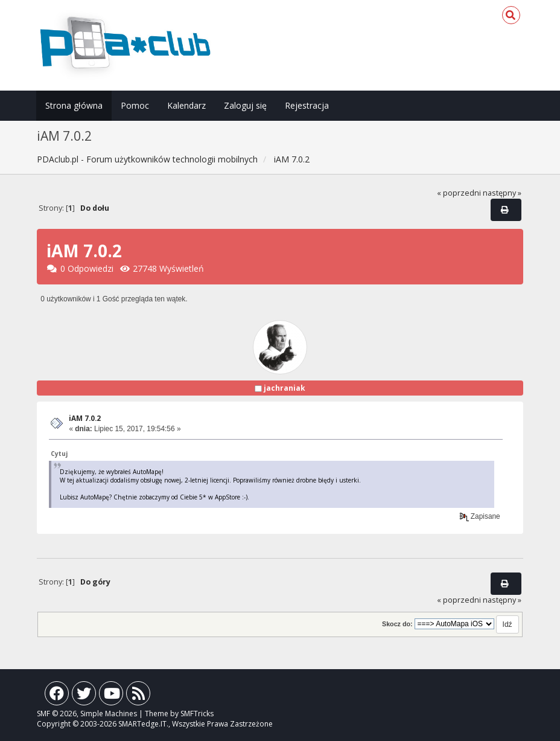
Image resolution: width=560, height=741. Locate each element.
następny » (502, 193)
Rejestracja (307, 105)
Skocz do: (397, 624)
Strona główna (74, 105)
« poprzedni (459, 193)
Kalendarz (186, 105)
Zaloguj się (245, 105)
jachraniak (285, 388)
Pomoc (135, 105)
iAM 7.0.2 (85, 418)
